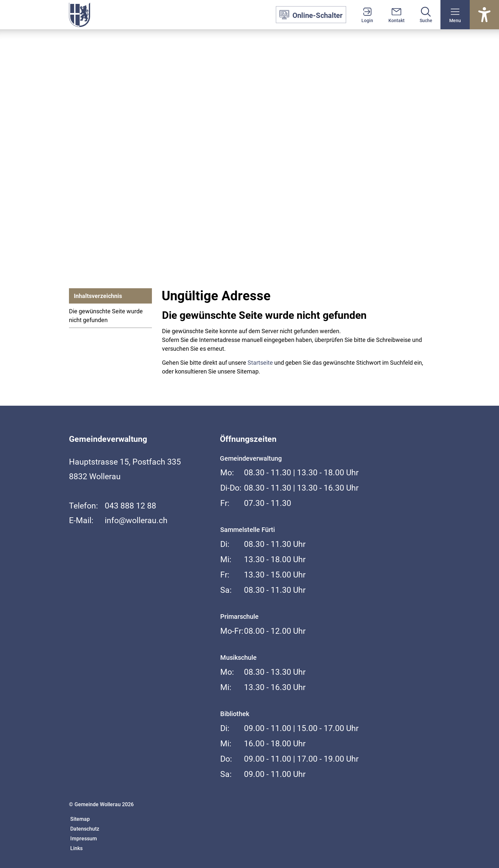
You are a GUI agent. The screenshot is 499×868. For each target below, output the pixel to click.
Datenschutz (85, 829)
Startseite (260, 363)
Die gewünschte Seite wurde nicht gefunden (106, 316)
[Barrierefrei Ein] (484, 15)
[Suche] (426, 15)
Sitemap (80, 819)
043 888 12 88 (130, 506)
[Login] (367, 15)
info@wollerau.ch (136, 520)
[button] (455, 15)
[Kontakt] (397, 15)
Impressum (84, 839)
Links (76, 848)
